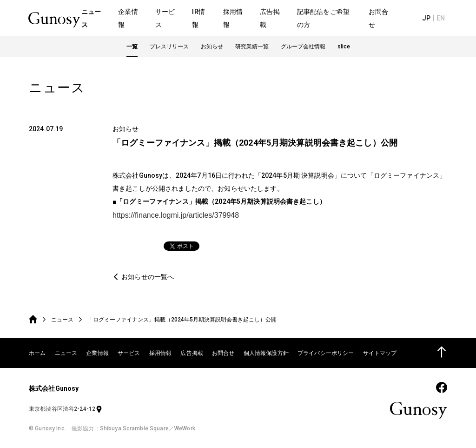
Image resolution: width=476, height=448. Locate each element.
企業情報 (97, 353)
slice (344, 47)
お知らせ (212, 47)
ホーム (37, 353)
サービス (129, 353)
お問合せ (223, 353)
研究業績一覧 (252, 47)
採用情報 (161, 353)
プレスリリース (169, 47)
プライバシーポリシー (326, 353)
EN (441, 19)
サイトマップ (380, 353)
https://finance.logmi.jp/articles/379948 (176, 215)
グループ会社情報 (303, 47)
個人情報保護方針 (266, 353)
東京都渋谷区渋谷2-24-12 (66, 409)
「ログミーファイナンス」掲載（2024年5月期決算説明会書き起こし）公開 (182, 320)
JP (427, 19)
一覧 (132, 47)
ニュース (62, 320)
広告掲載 (192, 353)
